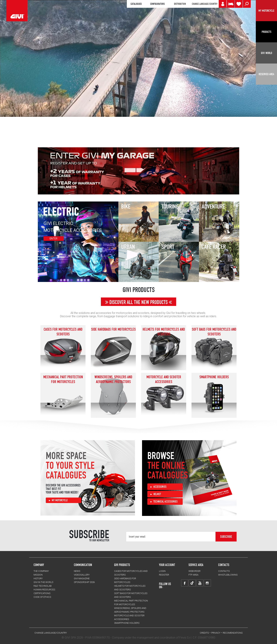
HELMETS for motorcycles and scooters (164, 332)
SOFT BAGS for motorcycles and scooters (214, 332)
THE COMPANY (41, 571)
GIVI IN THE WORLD (43, 582)
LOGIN (162, 571)
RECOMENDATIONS (233, 633)
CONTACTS (224, 571)
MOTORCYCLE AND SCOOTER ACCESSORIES (164, 379)
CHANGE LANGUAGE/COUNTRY (205, 4)
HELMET (157, 494)
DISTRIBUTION (180, 4)
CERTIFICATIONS (42, 593)
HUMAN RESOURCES (44, 590)
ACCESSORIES (160, 487)
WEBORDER (195, 571)
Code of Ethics (42, 597)
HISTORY (38, 578)
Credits (204, 633)
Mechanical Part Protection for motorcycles (63, 379)
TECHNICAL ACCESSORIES (165, 501)
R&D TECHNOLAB (43, 586)
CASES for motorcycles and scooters (63, 332)
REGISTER (164, 575)
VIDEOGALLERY (82, 575)
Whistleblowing (228, 575)
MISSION (38, 575)
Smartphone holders (214, 377)
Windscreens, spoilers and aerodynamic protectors (113, 379)
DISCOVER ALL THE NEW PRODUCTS (138, 302)
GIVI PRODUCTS (122, 565)
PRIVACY (216, 633)
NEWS (77, 571)
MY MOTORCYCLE (60, 500)
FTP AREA (193, 575)
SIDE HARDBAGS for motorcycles (113, 329)
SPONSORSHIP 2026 (84, 582)
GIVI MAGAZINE (82, 578)
